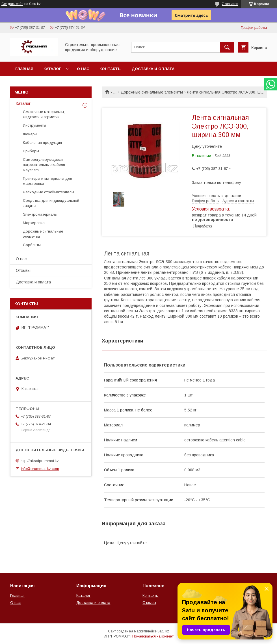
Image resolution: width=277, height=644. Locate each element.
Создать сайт (12, 4)
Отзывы (23, 270)
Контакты (111, 69)
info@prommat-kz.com (40, 469)
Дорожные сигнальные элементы (152, 92)
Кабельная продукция (42, 143)
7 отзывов (230, 4)
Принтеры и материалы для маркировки (47, 181)
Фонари (30, 134)
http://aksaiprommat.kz (40, 460)
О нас (83, 69)
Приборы (31, 151)
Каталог (52, 69)
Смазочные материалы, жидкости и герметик (44, 114)
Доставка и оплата (153, 69)
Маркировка (34, 223)
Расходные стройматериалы (48, 192)
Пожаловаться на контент (153, 636)
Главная (24, 69)
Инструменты (34, 125)
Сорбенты (32, 245)
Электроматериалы (40, 214)
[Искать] (227, 47)
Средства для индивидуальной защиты (51, 203)
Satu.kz (163, 631)
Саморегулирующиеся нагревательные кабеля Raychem (44, 165)
